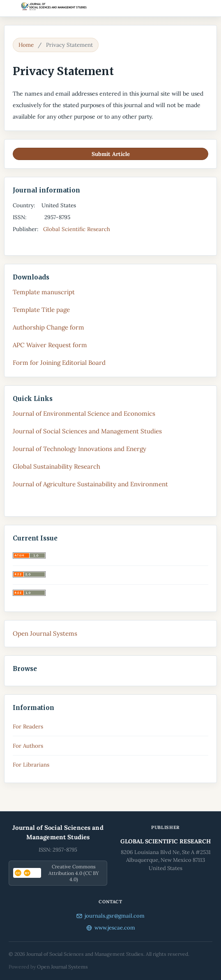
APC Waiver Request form (50, 345)
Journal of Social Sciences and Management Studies (87, 431)
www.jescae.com (111, 928)
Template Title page (41, 310)
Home (26, 45)
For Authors (28, 746)
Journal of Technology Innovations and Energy (79, 449)
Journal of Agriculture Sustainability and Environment (90, 484)
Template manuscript (44, 292)
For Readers (28, 726)
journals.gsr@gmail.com (110, 916)
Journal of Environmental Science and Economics (84, 413)
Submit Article (111, 154)
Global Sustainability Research (56, 466)
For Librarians (31, 765)
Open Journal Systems (45, 633)
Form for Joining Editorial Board (59, 363)
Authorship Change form (48, 327)
